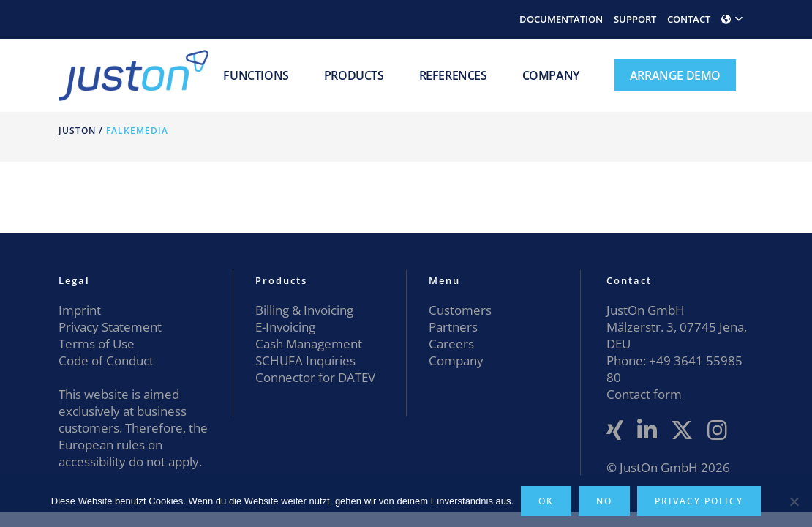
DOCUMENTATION (561, 19)
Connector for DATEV (315, 377)
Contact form (644, 394)
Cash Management (309, 344)
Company (456, 360)
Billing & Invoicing (304, 310)
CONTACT (689, 19)
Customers (460, 310)
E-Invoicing (285, 327)
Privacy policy (699, 501)
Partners (453, 327)
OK (546, 501)
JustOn (77, 131)
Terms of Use (97, 344)
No (604, 501)
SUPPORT (635, 19)
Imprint (80, 310)
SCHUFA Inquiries (305, 360)
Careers (451, 344)
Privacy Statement (110, 327)
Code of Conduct (106, 360)
